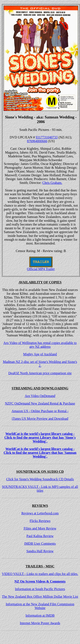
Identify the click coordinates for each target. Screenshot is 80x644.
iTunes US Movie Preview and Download (40, 419)
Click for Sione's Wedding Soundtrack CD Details (40, 479)
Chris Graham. (52, 183)
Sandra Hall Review (40, 551)
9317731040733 (47, 137)
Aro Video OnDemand (40, 396)
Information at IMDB (40, 615)
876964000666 (37, 141)
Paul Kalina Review (40, 536)
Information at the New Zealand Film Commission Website (40, 606)
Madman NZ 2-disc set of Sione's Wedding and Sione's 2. (40, 364)
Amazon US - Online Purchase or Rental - (40, 411)
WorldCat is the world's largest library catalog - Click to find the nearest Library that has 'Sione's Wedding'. (40, 438)
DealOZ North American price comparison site (40, 373)
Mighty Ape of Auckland (40, 354)
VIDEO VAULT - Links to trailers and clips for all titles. (40, 574)
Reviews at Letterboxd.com (40, 513)
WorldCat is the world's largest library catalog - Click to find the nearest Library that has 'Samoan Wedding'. (40, 453)
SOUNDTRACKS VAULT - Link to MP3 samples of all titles (40, 489)
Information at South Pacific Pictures (40, 589)
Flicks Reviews (40, 521)
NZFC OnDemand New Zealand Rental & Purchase (40, 403)
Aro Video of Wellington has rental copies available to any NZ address (40, 345)
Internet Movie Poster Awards (40, 623)
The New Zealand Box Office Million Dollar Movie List (40, 597)
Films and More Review (40, 528)
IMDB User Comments (40, 544)
